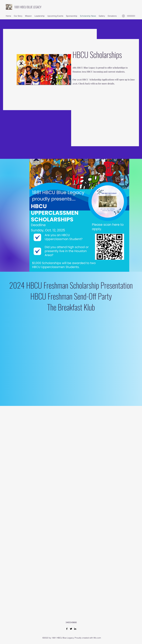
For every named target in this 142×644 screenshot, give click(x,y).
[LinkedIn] (75, 629)
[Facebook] (67, 629)
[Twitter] (71, 629)
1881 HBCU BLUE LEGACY (28, 7)
